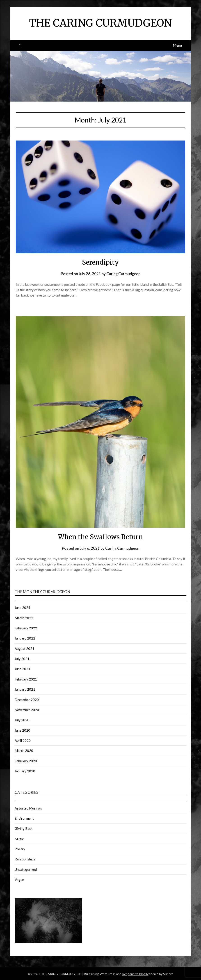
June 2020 (22, 730)
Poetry (20, 849)
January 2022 (25, 638)
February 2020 (26, 761)
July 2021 (22, 658)
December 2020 (27, 699)
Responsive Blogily (135, 974)
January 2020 (25, 771)
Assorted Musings (28, 808)
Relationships (25, 859)
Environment (24, 818)
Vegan (19, 879)
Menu (177, 45)
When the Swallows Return (100, 537)
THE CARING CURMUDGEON (100, 23)
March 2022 (24, 618)
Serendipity (100, 262)
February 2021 (26, 679)
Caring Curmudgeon (123, 274)
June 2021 (22, 669)
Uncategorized (26, 869)
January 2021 (25, 689)
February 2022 (26, 628)
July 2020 (22, 720)
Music (19, 839)
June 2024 (22, 607)
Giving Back (24, 828)
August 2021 (24, 648)
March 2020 (24, 750)
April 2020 (23, 740)
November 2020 (27, 710)
